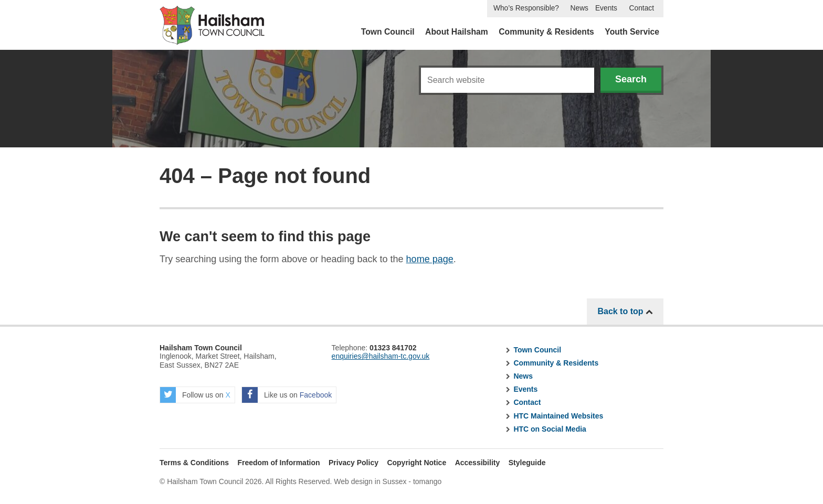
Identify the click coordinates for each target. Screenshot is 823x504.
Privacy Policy (354, 463)
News (579, 8)
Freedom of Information (278, 463)
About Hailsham (457, 32)
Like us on (287, 395)
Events (606, 8)
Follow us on (195, 395)
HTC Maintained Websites (558, 416)
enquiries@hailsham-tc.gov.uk (381, 356)
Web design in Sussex (370, 481)
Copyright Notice (416, 463)
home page (430, 259)
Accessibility (478, 463)
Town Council (388, 32)
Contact (642, 8)
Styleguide (527, 463)
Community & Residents (546, 32)
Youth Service (632, 32)
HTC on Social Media (550, 429)
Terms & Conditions (194, 463)
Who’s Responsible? (526, 8)
